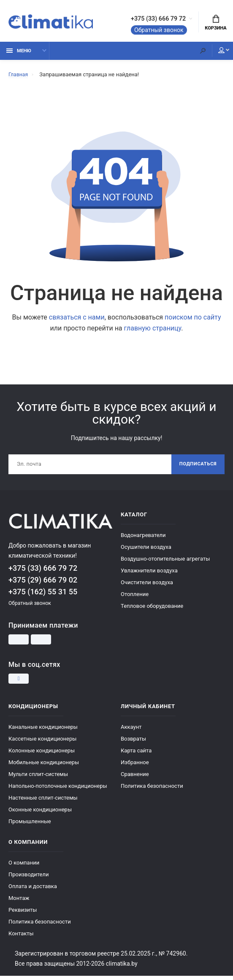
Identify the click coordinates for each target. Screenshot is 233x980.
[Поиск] (197, 54)
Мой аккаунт (216, 54)
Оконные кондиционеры (40, 814)
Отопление (135, 598)
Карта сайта (136, 755)
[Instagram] (19, 683)
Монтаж (19, 902)
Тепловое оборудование (152, 610)
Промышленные (30, 826)
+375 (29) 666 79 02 (43, 584)
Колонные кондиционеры (42, 755)
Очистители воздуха (147, 587)
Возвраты (133, 743)
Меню (19, 54)
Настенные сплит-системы (43, 802)
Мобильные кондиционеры (44, 767)
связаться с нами (77, 320)
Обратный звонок (145, 31)
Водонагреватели (143, 539)
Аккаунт (131, 731)
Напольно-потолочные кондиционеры (58, 790)
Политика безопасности (152, 790)
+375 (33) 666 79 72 (151, 20)
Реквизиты (23, 914)
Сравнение (135, 778)
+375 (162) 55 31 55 (43, 596)
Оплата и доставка (33, 890)
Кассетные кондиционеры (42, 743)
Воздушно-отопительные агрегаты (165, 563)
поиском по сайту (193, 320)
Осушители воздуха (146, 551)
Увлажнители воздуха (149, 575)
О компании (24, 867)
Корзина (215, 24)
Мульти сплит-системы (38, 778)
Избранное (135, 767)
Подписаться (196, 468)
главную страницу (153, 331)
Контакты (21, 938)
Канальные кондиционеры (43, 731)
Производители (29, 879)
